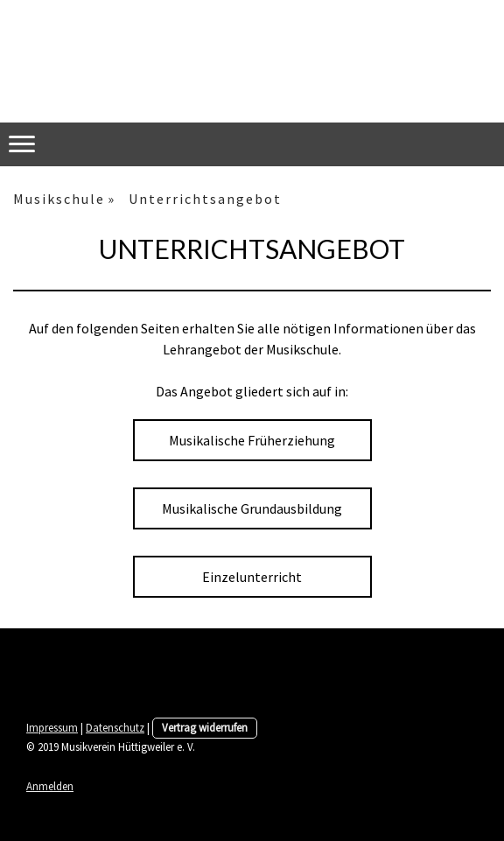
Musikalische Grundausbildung (252, 508)
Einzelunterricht (252, 577)
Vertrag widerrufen (205, 727)
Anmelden (50, 786)
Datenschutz (115, 727)
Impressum (52, 727)
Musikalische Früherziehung (252, 440)
